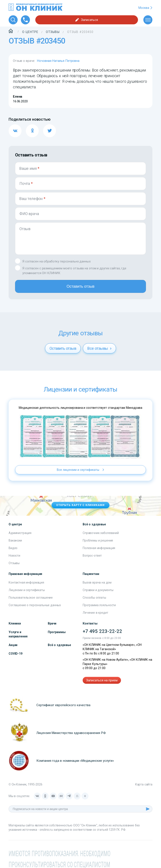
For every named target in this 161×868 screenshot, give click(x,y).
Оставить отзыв (80, 286)
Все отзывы (99, 348)
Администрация (20, 533)
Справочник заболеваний (101, 533)
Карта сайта (144, 784)
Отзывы (14, 563)
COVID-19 (15, 654)
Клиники (15, 623)
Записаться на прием (102, 680)
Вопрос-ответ (92, 556)
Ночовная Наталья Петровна (58, 61)
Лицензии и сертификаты (27, 590)
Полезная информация (99, 548)
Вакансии (15, 540)
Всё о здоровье (59, 645)
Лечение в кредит (95, 613)
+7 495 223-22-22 (102, 631)
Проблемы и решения (98, 540)
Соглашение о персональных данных (35, 605)
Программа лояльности (99, 605)
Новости (14, 556)
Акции (13, 645)
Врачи (52, 623)
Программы (57, 632)
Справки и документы (98, 590)
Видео (13, 548)
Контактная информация (26, 582)
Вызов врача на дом (97, 582)
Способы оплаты (94, 598)
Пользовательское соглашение (31, 598)
